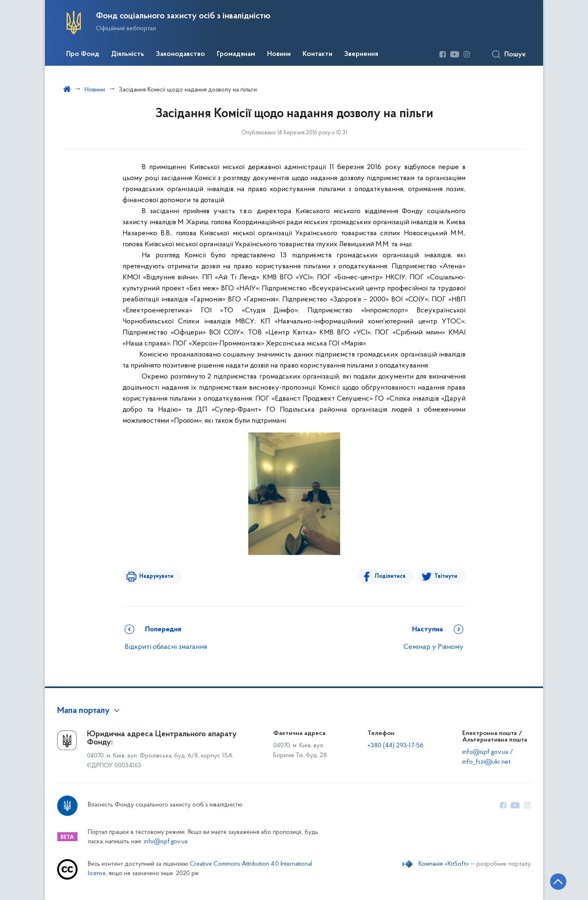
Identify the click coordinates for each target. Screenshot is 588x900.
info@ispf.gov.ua (166, 842)
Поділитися (391, 576)
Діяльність (128, 54)
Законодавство (180, 54)
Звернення (361, 54)
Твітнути (446, 576)
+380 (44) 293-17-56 (395, 746)
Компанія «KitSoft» (444, 864)
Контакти (317, 54)
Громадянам (236, 54)
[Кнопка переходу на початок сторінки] (557, 882)
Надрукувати (156, 576)
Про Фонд (83, 54)
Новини (279, 54)
